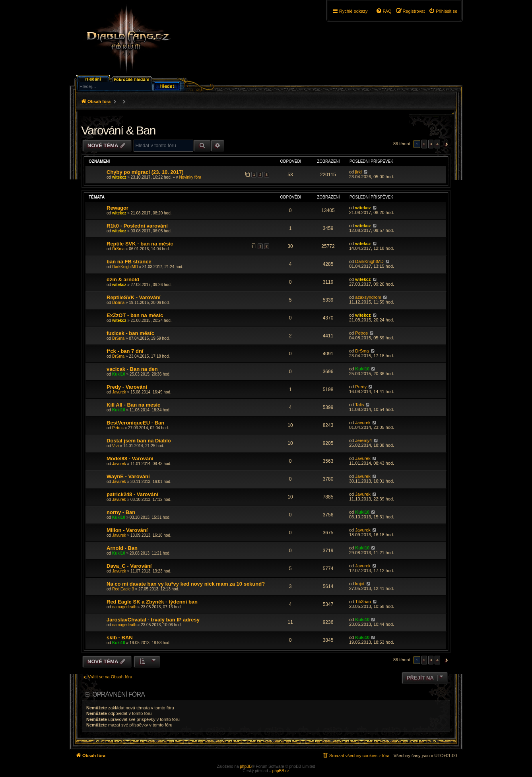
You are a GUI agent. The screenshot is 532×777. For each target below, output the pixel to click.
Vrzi (116, 446)
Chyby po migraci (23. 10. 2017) (145, 172)
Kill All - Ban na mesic (133, 405)
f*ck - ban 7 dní (125, 351)
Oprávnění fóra (118, 694)
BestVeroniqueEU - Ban (135, 423)
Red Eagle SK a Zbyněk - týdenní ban (152, 602)
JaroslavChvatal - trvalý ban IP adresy (153, 620)
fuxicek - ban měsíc (130, 333)
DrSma (118, 249)
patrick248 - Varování (132, 494)
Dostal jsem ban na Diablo (139, 441)
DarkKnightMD (125, 267)
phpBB (246, 766)
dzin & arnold (123, 279)
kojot (360, 584)
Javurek (119, 392)
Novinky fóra (190, 177)
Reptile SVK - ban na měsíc (140, 244)
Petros (361, 333)
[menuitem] (443, 11)
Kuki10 (119, 374)
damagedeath (124, 607)
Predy (361, 387)
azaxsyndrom (368, 297)
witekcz (119, 177)
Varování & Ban (118, 130)
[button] (446, 144)
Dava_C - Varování (129, 566)
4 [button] (437, 144)
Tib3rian (363, 602)
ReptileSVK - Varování (134, 297)
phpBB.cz (281, 771)
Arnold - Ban (122, 548)
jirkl (358, 172)
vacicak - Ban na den (132, 369)
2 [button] (424, 144)
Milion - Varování (127, 530)
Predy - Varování (127, 387)
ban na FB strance (129, 262)
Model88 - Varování (130, 459)
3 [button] (431, 144)
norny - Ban (121, 512)
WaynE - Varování (128, 476)
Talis (359, 405)
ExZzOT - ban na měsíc (135, 315)
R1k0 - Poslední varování (137, 226)
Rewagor (117, 208)
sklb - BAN (120, 638)
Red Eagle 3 (123, 589)
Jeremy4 (363, 440)
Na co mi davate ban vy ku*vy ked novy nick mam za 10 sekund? (186, 584)
